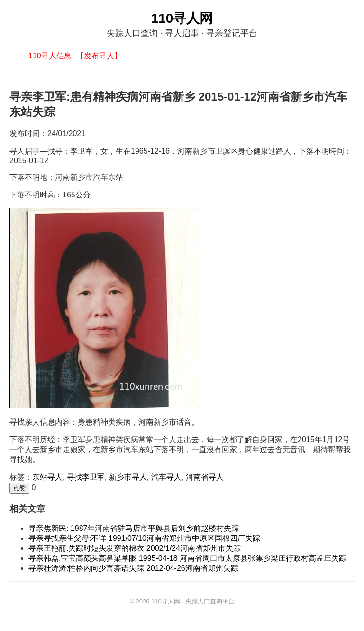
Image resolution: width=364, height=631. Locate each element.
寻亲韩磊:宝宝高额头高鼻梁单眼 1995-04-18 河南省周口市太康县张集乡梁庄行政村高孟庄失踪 (187, 558)
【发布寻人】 (99, 56)
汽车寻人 (166, 477)
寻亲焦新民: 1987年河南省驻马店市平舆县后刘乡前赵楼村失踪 (134, 528)
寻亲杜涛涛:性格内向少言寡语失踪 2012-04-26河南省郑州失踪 (133, 568)
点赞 (19, 488)
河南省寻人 (205, 477)
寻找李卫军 (86, 477)
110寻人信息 (50, 56)
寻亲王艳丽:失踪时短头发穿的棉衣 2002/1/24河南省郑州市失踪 (135, 548)
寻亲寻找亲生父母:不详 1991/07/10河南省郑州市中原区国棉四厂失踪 (144, 538)
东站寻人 (47, 477)
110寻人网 (182, 18)
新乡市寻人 (128, 477)
